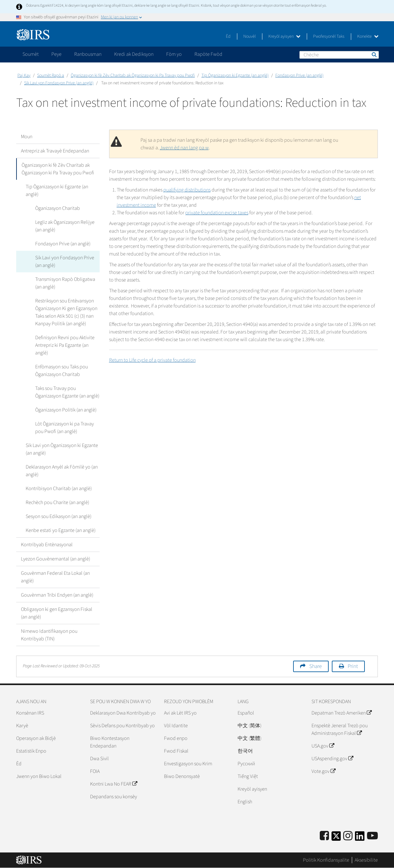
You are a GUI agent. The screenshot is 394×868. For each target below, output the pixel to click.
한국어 (245, 751)
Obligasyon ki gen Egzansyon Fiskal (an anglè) (57, 613)
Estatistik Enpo (31, 751)
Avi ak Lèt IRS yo (180, 713)
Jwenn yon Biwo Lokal (39, 776)
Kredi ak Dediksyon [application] (134, 54)
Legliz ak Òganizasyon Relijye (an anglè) (65, 226)
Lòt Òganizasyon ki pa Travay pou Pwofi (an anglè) (65, 428)
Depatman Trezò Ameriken (341, 713)
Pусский (246, 764)
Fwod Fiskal (176, 751)
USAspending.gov (332, 759)
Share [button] (315, 666)
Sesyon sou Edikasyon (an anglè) (59, 516)
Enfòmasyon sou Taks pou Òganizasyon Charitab (62, 371)
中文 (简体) (250, 726)
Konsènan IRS (30, 713)
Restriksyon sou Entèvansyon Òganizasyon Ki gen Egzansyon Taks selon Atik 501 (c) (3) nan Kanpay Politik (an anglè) (66, 312)
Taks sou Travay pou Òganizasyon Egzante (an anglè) (67, 392)
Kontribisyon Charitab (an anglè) (59, 489)
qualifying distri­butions (187, 190)
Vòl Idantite (176, 726)
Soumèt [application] (31, 54)
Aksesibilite (366, 860)
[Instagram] (348, 836)
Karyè (22, 726)
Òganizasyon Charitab (58, 208)
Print (353, 666)
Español (246, 713)
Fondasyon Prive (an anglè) (299, 75)
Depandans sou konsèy (114, 797)
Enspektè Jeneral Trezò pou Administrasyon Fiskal (340, 729)
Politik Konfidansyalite (326, 860)
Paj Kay (24, 75)
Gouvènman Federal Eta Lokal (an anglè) (55, 577)
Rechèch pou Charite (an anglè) (57, 502)
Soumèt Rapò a (51, 75)
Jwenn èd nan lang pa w (184, 148)
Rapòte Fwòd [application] (208, 54)
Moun (27, 137)
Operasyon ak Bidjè (36, 738)
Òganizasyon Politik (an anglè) (66, 410)
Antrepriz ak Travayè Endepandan (55, 151)
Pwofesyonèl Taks (329, 36)
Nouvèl (250, 36)
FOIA (95, 771)
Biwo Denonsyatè (182, 776)
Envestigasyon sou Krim (188, 764)
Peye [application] (56, 54)
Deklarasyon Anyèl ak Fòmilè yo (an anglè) (62, 471)
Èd (228, 36)
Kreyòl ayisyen (284, 36)
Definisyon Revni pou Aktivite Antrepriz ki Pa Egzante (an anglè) (65, 345)
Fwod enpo (176, 738)
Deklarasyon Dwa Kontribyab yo (123, 713)
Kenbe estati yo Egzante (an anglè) (61, 530)
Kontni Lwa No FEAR (114, 784)
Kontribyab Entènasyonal (47, 545)
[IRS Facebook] (324, 836)
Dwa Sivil (99, 759)
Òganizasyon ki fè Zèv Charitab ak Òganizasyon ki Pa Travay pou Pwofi (133, 75)
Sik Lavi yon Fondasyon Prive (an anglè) (59, 83)
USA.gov (323, 746)
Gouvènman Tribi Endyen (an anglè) (57, 595)
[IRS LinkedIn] (360, 838)
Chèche (374, 55)
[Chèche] (339, 55)
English (245, 802)
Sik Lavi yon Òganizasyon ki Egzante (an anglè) (62, 449)
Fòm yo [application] (174, 54)
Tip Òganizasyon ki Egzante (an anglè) (235, 75)
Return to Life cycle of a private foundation (152, 360)
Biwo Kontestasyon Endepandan (110, 742)
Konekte (368, 36)
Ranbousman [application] (88, 54)
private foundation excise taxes (217, 213)
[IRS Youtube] (372, 836)
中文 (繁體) (250, 738)
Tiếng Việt (248, 776)
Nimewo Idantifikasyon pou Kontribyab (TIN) (49, 635)
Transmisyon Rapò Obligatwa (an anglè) (65, 283)
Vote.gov (323, 771)
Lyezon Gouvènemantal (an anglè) (56, 559)
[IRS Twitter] (336, 838)
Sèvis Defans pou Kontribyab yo (122, 726)
